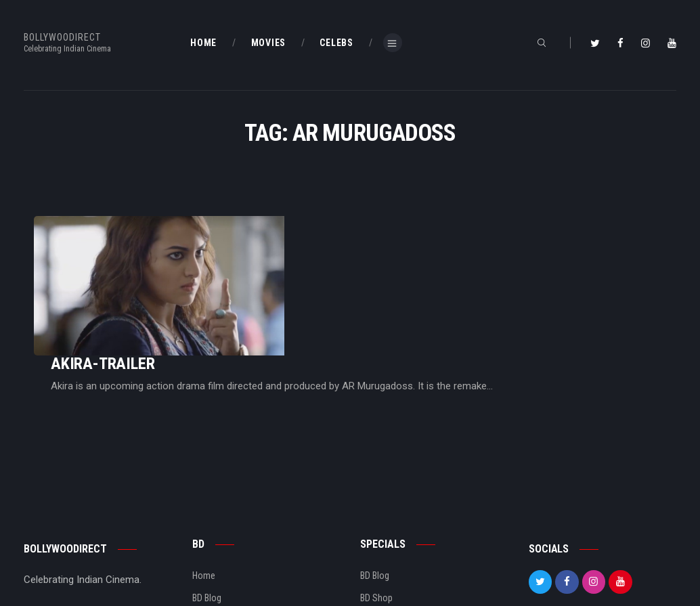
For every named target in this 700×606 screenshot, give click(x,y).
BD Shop (376, 515)
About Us (210, 536)
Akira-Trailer (272, 253)
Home (204, 492)
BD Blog (207, 515)
